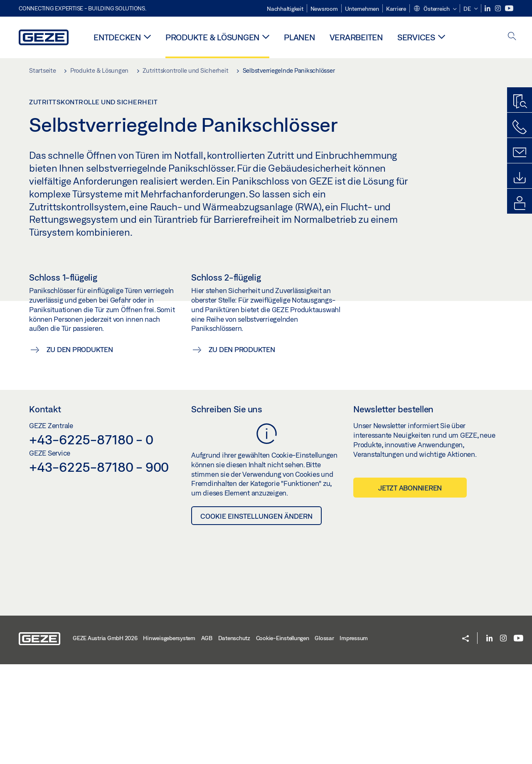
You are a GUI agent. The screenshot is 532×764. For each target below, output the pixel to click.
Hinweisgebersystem (169, 738)
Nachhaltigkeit (285, 9)
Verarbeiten (356, 37)
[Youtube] (509, 9)
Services (416, 37)
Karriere (396, 9)
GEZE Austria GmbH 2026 (105, 738)
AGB (207, 738)
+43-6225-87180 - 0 (91, 539)
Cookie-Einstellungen (283, 738)
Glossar (324, 738)
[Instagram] (499, 9)
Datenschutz (234, 738)
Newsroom (324, 9)
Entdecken (117, 37)
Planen (299, 37)
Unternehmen (362, 9)
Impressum (354, 738)
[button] (435, 9)
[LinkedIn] (488, 9)
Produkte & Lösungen (212, 37)
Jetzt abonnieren (410, 588)
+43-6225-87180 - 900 (99, 567)
